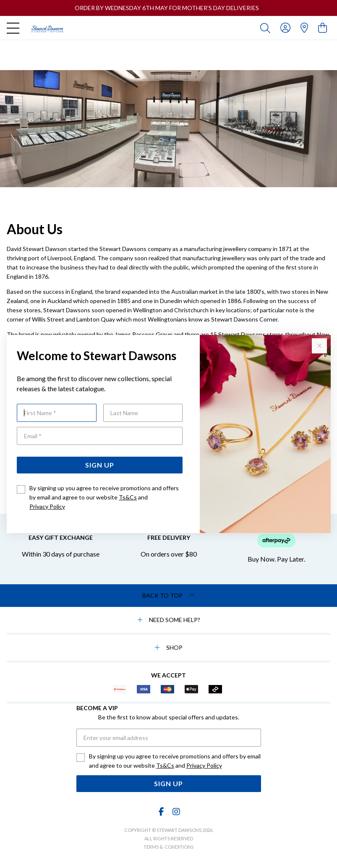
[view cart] (323, 27)
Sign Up (100, 465)
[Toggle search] (267, 28)
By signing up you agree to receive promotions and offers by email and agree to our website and (104, 497)
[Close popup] (319, 346)
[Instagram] (176, 812)
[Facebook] (161, 812)
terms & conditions (168, 847)
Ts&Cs (128, 497)
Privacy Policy (47, 506)
